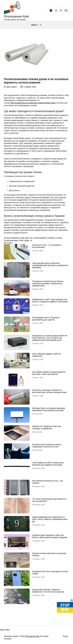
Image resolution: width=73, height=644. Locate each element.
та (31, 240)
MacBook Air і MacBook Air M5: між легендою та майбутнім (46, 427)
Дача (27, 238)
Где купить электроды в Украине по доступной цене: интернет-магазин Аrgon (49, 391)
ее (31, 238)
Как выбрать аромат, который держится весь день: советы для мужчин (49, 373)
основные (51, 238)
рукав (27, 240)
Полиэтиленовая (11, 240)
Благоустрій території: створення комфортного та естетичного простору (48, 591)
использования (40, 238)
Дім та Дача (12, 87)
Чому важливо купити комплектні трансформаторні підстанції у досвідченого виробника (50, 265)
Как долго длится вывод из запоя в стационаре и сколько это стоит (47, 446)
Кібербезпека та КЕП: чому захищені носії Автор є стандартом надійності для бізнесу (50, 300)
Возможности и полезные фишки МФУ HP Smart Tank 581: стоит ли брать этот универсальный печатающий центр (50, 338)
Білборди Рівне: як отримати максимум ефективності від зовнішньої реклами (49, 409)
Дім (23, 238)
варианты (16, 238)
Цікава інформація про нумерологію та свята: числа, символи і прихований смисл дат (50, 519)
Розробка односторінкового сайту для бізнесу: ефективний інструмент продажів (50, 536)
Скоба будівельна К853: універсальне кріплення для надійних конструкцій (48, 464)
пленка (59, 238)
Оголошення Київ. (32, 636)
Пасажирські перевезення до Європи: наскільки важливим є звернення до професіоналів (48, 283)
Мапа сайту (5, 630)
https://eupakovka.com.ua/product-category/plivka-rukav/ (33, 103)
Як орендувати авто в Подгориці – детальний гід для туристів (46, 319)
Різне (21, 240)
